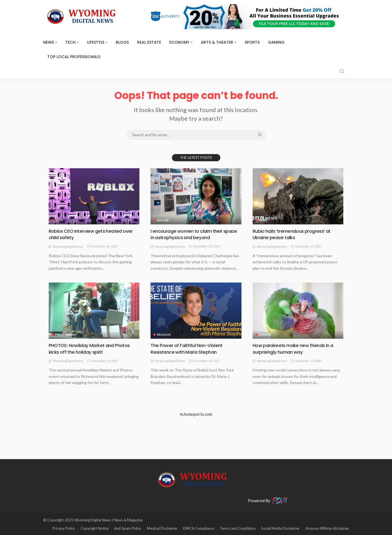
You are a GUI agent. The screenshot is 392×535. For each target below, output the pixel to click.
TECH (71, 42)
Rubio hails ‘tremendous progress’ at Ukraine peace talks (295, 234)
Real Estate (149, 42)
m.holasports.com (196, 414)
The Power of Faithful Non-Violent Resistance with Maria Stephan (189, 348)
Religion (164, 335)
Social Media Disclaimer (280, 528)
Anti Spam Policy (128, 528)
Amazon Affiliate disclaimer (327, 528)
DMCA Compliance (199, 528)
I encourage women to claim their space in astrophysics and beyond (190, 234)
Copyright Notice (95, 528)
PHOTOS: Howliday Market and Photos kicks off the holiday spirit (92, 348)
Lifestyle (96, 42)
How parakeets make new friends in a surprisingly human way (296, 348)
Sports (252, 42)
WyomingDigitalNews (68, 247)
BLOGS (122, 42)
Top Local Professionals (74, 57)
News (49, 42)
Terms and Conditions (238, 528)
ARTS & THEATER (217, 42)
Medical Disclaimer (162, 528)
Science (265, 335)
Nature (163, 220)
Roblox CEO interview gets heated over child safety (93, 234)
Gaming (276, 42)
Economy (179, 42)
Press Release (66, 335)
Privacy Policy (64, 528)
